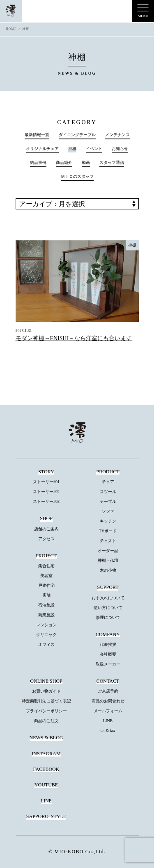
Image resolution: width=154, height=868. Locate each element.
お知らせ (120, 149)
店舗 (46, 595)
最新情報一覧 (37, 135)
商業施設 (46, 615)
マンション (46, 625)
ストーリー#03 (46, 501)
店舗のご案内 (46, 529)
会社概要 (108, 654)
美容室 (46, 576)
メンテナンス (117, 135)
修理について (108, 617)
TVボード (108, 531)
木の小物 (108, 570)
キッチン (108, 521)
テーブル (108, 501)
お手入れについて (108, 598)
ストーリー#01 (46, 482)
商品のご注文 (46, 721)
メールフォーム (108, 711)
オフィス (46, 644)
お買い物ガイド (46, 691)
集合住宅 (46, 566)
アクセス (46, 539)
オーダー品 (108, 551)
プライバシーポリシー (46, 711)
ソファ (108, 511)
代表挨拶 (108, 644)
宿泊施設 (46, 605)
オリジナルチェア (42, 149)
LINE (108, 721)
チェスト (108, 541)
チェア (108, 482)
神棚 (132, 245)
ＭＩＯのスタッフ (77, 177)
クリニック (46, 635)
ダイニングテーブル (77, 135)
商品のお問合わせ (108, 701)
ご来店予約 (108, 691)
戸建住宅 (46, 585)
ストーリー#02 (46, 492)
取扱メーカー (108, 664)
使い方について (108, 608)
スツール (108, 492)
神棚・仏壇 (108, 560)
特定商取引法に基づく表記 (46, 701)
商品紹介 (64, 163)
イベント (94, 149)
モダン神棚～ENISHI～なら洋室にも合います (74, 338)
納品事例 (38, 163)
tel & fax (108, 731)
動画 (86, 163)
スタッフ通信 (112, 163)
